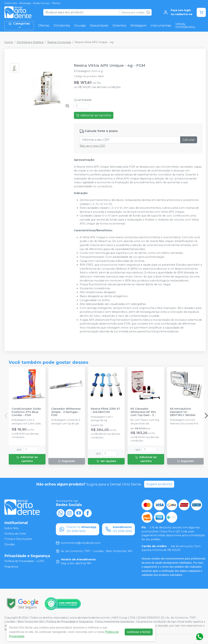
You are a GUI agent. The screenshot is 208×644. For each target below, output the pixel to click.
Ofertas (56, 3)
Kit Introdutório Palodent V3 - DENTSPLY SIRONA (183, 412)
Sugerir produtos (159, 484)
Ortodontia (62, 26)
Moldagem (138, 26)
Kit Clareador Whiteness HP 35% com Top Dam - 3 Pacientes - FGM (143, 412)
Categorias (19, 26)
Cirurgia (80, 26)
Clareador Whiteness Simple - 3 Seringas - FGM (66, 412)
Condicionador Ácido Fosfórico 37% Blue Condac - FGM (26, 412)
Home (9, 42)
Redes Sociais (41, 3)
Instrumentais (161, 26)
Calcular (189, 140)
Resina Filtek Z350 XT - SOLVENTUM (106, 410)
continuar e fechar (139, 632)
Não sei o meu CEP (92, 146)
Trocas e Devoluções (18, 539)
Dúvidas (9, 544)
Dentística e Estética (30, 42)
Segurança (11, 567)
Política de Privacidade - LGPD (24, 561)
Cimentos (119, 26)
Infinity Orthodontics (185, 26)
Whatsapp (25, 3)
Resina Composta (59, 42)
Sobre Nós (11, 3)
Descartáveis (99, 26)
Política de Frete (15, 534)
